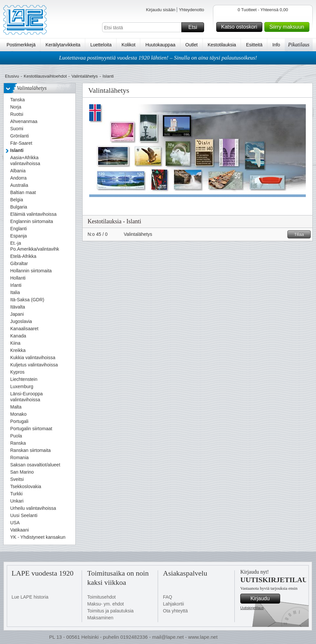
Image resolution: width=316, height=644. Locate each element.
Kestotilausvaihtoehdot (45, 76)
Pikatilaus (299, 45)
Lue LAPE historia (30, 597)
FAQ (168, 597)
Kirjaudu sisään (160, 10)
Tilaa (301, 234)
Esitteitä (254, 45)
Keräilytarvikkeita (63, 45)
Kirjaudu (264, 599)
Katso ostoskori (241, 27)
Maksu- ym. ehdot (105, 604)
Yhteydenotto (191, 10)
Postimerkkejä (21, 45)
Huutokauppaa (160, 45)
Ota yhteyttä (175, 611)
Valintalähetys (85, 76)
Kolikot (128, 45)
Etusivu (12, 76)
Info (276, 45)
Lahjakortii (173, 604)
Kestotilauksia (222, 45)
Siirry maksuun (288, 27)
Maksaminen (100, 618)
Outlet (191, 45)
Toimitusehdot (101, 597)
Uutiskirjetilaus (252, 608)
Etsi (195, 27)
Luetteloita (101, 45)
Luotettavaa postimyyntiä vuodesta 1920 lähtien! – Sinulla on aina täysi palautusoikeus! (158, 58)
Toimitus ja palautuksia (110, 611)
